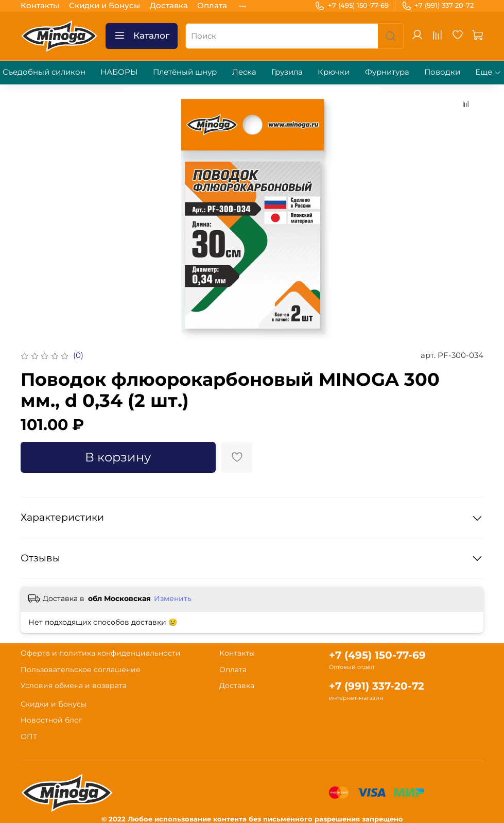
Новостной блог (51, 720)
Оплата (212, 5)
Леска (244, 72)
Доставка (169, 5)
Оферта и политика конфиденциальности (101, 653)
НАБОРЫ (119, 72)
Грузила (287, 72)
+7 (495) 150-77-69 (352, 6)
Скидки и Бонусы (105, 5)
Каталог (142, 36)
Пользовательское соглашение (81, 670)
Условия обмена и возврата (74, 685)
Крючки (334, 72)
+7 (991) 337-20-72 (438, 6)
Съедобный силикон (44, 72)
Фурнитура (387, 72)
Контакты (40, 5)
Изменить (173, 598)
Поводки (442, 72)
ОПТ (29, 736)
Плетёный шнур (185, 72)
